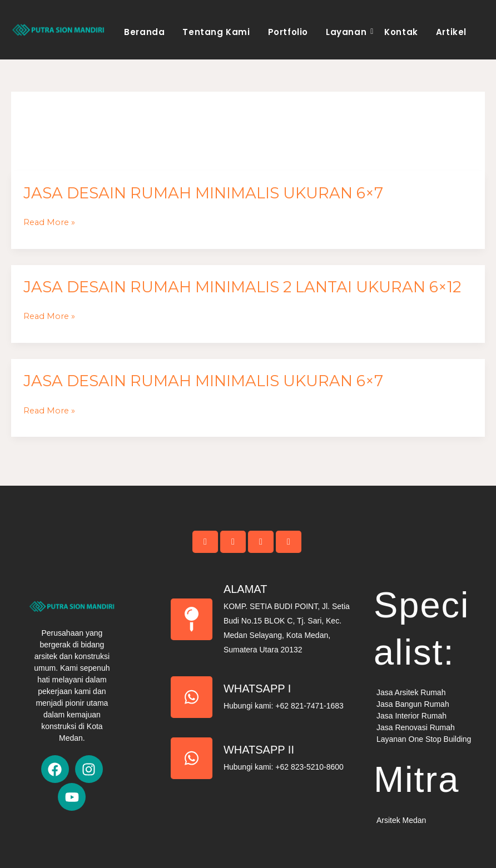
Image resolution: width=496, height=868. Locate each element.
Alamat (245, 589)
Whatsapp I (257, 689)
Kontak (401, 32)
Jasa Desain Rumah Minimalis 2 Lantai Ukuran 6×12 (242, 287)
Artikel (451, 32)
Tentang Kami (216, 32)
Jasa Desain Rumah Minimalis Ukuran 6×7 (203, 193)
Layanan (348, 32)
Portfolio (288, 32)
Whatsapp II (259, 750)
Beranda (144, 32)
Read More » (49, 223)
